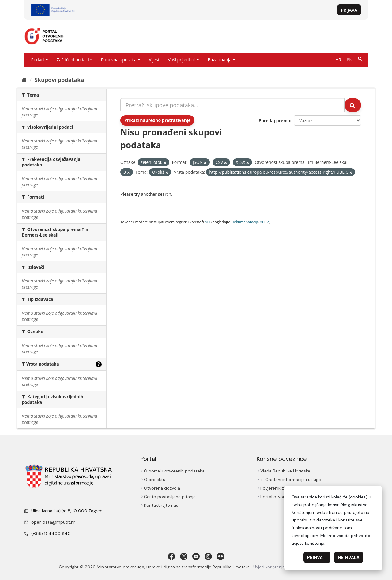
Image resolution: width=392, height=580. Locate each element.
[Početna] (24, 80)
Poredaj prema (274, 121)
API (208, 222)
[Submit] (353, 105)
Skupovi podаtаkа (59, 80)
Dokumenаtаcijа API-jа (250, 222)
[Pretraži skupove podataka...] (232, 105)
